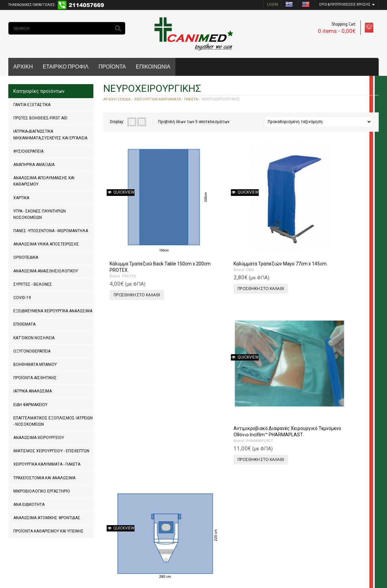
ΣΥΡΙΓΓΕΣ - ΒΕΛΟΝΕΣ (33, 284)
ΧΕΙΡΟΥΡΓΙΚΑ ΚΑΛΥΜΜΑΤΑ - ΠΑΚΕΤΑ (47, 464)
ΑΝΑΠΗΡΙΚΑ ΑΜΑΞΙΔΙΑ (34, 165)
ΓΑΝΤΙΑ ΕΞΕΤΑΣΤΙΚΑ (32, 105)
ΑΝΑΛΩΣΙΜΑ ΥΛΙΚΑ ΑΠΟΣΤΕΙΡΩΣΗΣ (46, 244)
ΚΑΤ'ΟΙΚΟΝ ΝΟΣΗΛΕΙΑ (34, 338)
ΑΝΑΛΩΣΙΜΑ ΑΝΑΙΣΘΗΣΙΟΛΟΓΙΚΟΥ (46, 271)
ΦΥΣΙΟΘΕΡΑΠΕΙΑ (28, 151)
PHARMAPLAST (270, 234)
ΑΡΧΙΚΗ (23, 67)
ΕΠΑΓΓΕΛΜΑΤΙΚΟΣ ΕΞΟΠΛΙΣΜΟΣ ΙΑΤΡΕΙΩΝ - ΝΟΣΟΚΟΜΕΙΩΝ (53, 421)
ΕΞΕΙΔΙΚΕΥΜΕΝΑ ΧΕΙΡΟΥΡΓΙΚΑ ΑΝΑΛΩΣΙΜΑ (53, 311)
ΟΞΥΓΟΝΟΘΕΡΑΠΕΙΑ (32, 351)
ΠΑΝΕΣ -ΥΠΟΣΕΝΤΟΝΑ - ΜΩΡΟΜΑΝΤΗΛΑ (51, 231)
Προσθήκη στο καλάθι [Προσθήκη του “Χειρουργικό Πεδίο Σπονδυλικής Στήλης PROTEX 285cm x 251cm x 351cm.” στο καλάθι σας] (134, 381)
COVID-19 (22, 298)
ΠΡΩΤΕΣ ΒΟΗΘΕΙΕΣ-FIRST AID (40, 118)
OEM (192, 221)
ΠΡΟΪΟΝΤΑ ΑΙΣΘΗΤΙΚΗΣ (35, 378)
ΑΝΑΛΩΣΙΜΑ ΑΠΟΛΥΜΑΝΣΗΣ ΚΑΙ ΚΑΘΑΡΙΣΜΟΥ (44, 181)
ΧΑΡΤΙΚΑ (21, 198)
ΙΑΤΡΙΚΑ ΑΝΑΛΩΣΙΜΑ (33, 391)
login (273, 4)
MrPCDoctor (97, 561)
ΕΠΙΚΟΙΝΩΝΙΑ (153, 67)
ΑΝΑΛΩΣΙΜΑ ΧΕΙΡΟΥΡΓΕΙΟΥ (39, 438)
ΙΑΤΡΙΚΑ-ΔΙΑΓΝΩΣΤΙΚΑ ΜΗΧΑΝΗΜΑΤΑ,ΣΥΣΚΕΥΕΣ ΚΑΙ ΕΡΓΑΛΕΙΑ (50, 135)
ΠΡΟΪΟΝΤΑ (112, 67)
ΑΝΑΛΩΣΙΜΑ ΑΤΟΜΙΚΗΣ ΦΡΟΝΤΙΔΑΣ (47, 518)
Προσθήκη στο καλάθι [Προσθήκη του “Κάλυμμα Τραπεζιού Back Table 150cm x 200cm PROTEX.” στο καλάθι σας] (134, 246)
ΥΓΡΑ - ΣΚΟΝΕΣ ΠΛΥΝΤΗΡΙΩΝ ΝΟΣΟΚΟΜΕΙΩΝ (40, 214)
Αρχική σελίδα (117, 99)
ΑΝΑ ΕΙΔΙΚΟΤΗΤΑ (29, 505)
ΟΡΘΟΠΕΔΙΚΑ (26, 257)
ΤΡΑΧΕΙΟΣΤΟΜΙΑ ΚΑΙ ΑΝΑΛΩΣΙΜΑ (44, 478)
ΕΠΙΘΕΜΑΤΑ (24, 324)
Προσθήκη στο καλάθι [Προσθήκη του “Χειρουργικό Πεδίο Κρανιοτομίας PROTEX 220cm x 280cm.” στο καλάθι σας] (340, 246)
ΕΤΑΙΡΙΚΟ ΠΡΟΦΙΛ (66, 67)
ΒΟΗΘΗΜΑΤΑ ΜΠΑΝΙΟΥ (35, 365)
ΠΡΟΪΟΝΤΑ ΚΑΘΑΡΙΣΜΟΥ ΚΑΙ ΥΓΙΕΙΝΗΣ (48, 531)
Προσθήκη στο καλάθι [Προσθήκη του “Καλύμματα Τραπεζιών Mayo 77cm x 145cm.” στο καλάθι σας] (203, 240)
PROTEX (126, 227)
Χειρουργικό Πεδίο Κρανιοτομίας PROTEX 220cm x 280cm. (337, 215)
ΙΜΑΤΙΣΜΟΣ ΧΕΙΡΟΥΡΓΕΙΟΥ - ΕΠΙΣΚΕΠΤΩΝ (51, 451)
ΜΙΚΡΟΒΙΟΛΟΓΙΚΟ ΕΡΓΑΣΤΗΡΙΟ (42, 491)
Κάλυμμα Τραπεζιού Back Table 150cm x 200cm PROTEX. (134, 215)
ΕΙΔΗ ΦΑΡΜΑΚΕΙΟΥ (30, 405)
